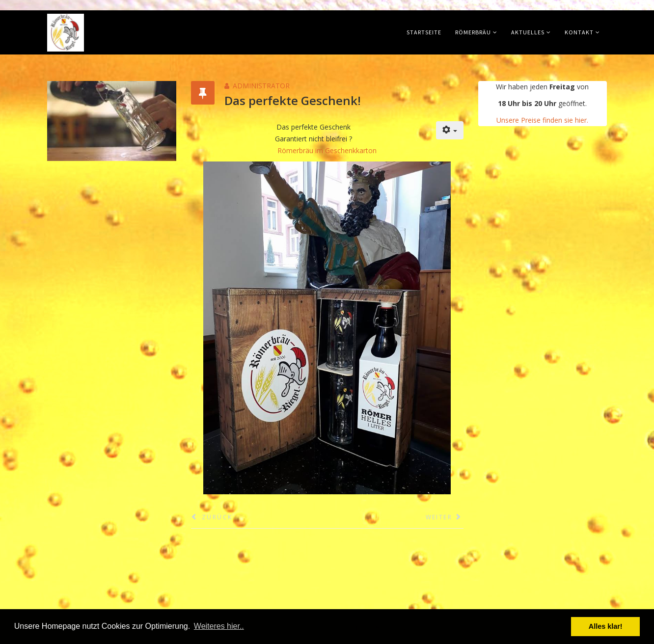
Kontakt (579, 32)
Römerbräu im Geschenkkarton (327, 150)
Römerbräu (473, 32)
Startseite (424, 32)
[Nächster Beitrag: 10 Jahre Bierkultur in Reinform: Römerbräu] (445, 517)
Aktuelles (528, 32)
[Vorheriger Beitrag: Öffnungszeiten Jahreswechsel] (212, 517)
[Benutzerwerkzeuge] (450, 130)
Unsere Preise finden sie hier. (542, 120)
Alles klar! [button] (606, 626)
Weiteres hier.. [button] (219, 626)
